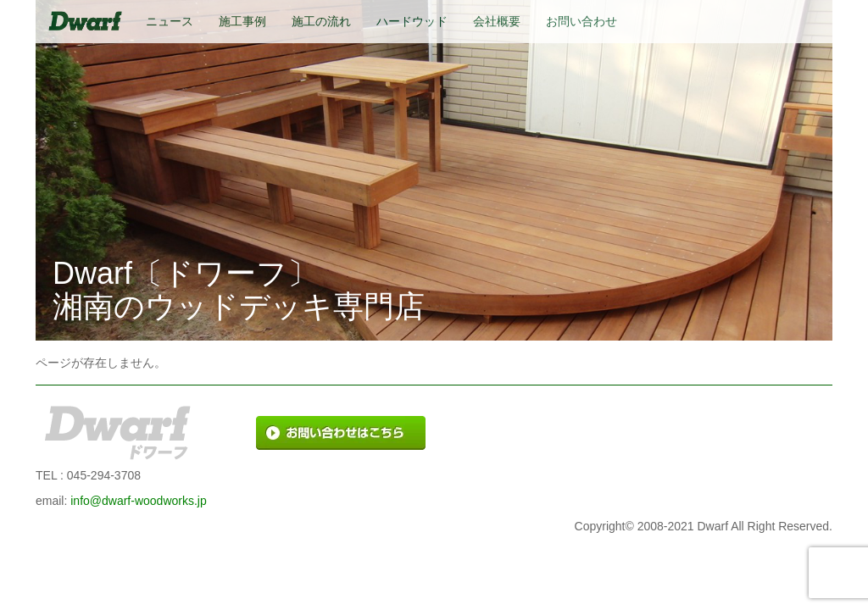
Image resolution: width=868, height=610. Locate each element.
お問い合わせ (581, 21)
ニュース (170, 21)
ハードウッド (412, 21)
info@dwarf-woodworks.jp (139, 501)
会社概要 (497, 21)
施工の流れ (321, 21)
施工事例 (242, 21)
